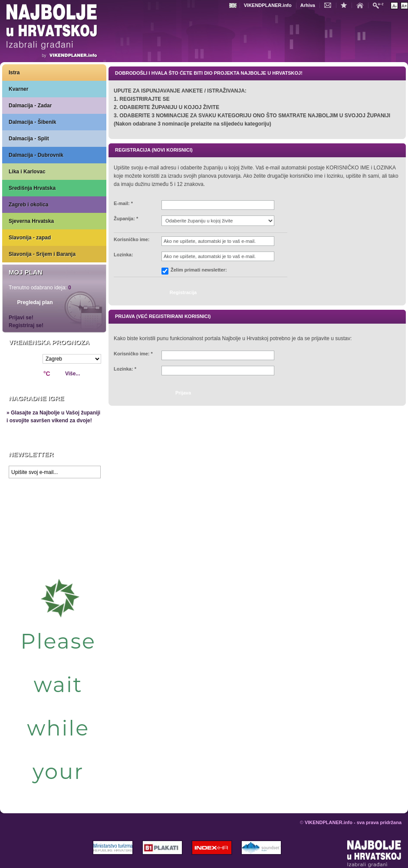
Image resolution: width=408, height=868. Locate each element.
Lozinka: (123, 255)
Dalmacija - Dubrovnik (36, 155)
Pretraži (380, 5)
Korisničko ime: (132, 240)
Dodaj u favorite (346, 5)
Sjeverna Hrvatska (31, 221)
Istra (14, 73)
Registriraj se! (26, 325)
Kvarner (18, 89)
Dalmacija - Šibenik (32, 122)
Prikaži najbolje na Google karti (54, 534)
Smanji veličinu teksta (394, 6)
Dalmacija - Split (29, 139)
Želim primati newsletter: (199, 270)
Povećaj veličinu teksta (404, 6)
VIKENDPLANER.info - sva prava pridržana (353, 822)
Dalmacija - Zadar (30, 106)
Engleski (234, 5)
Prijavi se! (21, 318)
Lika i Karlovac (27, 172)
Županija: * (126, 219)
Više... (72, 374)
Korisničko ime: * (133, 354)
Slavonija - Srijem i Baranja (42, 254)
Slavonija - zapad (30, 238)
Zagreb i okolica (28, 205)
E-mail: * (123, 204)
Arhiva (308, 5)
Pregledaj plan (35, 302)
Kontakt (330, 5)
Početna (362, 5)
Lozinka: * (125, 369)
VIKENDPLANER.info (268, 5)
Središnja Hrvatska (32, 188)
